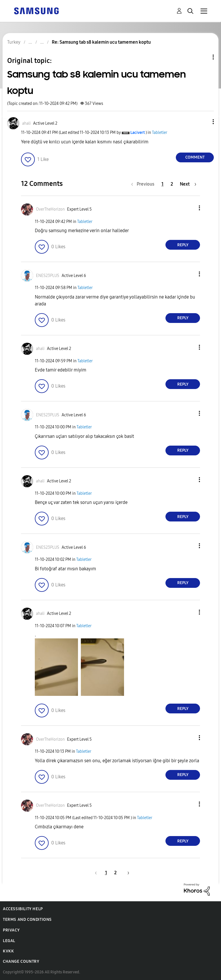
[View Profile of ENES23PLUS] (48, 276)
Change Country (21, 961)
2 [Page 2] (172, 184)
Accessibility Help (23, 909)
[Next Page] (188, 184)
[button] (204, 122)
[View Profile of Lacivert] (138, 133)
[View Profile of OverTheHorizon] (50, 209)
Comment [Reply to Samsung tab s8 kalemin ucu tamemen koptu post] (195, 157)
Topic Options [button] (203, 57)
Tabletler (160, 133)
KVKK (8, 951)
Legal (9, 941)
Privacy (11, 930)
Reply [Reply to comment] (183, 245)
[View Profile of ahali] (26, 123)
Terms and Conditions (27, 920)
